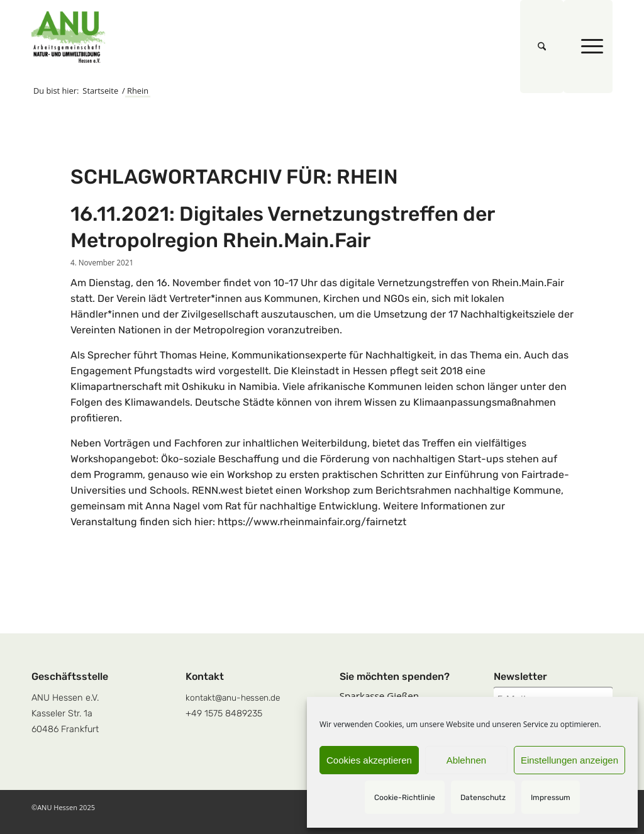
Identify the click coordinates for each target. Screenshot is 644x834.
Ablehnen (466, 760)
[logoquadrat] (69, 37)
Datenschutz (483, 798)
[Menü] (588, 47)
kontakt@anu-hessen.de (233, 698)
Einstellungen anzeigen (569, 760)
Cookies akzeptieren (369, 760)
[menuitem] (542, 47)
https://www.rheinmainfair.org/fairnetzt (312, 522)
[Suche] (542, 47)
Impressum (551, 798)
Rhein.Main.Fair (528, 283)
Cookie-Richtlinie (405, 798)
